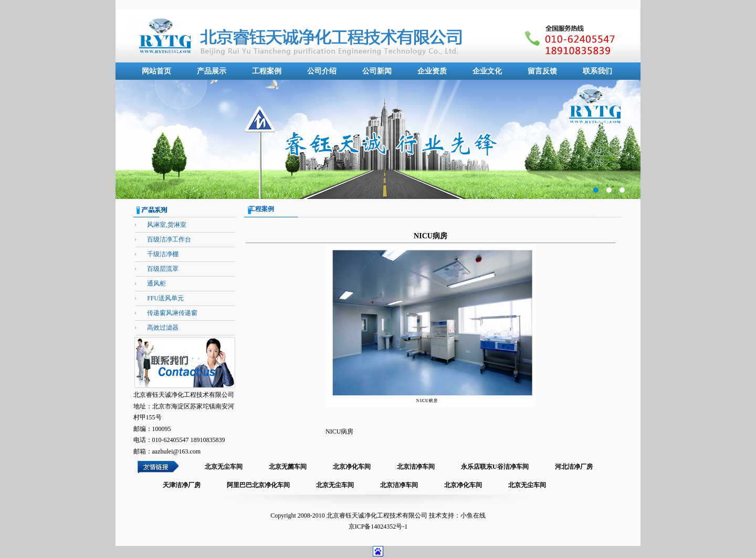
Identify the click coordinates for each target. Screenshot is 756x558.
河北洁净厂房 (574, 467)
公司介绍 (322, 71)
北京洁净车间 (416, 467)
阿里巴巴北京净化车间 (258, 485)
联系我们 (597, 71)
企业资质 (432, 71)
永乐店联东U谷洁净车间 (495, 467)
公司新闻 (377, 71)
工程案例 (267, 71)
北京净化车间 (352, 467)
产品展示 (212, 71)
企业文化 (487, 71)
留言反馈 (542, 71)
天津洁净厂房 (182, 485)
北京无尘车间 (224, 467)
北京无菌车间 (288, 467)
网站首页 (156, 71)
